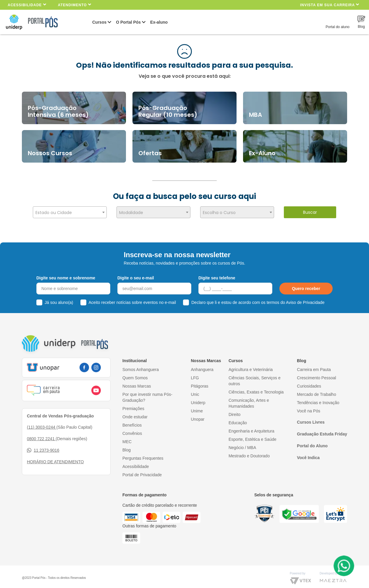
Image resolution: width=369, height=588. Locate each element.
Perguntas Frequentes (143, 455)
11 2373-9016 (43, 447)
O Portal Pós (128, 22)
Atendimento (75, 5)
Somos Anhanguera (141, 366)
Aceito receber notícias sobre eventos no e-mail (132, 299)
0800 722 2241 (41, 435)
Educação (238, 419)
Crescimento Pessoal (316, 374)
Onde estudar (135, 413)
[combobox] (70, 212)
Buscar (310, 212)
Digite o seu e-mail (136, 274)
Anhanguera (202, 366)
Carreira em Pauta (314, 366)
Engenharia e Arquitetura (251, 427)
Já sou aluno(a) (59, 299)
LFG (195, 374)
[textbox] (70, 213)
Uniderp (198, 399)
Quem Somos (135, 374)
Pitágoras (199, 383)
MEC (127, 438)
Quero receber (306, 285)
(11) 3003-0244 (42, 424)
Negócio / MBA (242, 444)
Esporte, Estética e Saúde (253, 436)
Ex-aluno (159, 22)
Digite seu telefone (217, 274)
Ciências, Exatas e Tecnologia (256, 388)
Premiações (133, 405)
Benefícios (132, 422)
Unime (197, 407)
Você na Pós (309, 407)
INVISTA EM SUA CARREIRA (330, 5)
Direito (234, 411)
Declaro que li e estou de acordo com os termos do (258, 299)
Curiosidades (309, 383)
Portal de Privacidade (142, 471)
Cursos (99, 22)
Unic (195, 391)
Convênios (132, 430)
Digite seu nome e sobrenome (66, 274)
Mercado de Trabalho (316, 391)
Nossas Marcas (137, 383)
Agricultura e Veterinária (251, 366)
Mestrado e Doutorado (249, 452)
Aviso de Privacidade (305, 299)
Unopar (198, 416)
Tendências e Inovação (318, 399)
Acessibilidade (27, 5)
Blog (127, 446)
